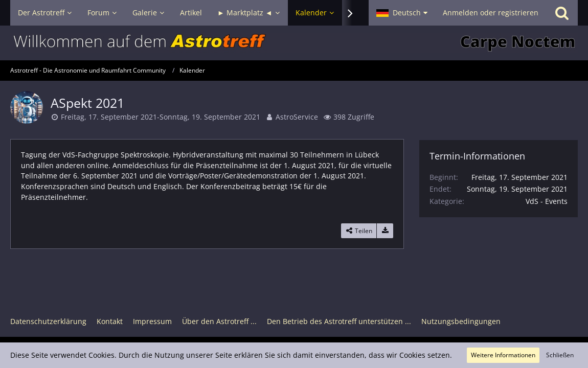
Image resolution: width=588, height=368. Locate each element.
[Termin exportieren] (385, 231)
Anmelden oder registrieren (491, 13)
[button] (402, 13)
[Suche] (562, 13)
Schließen (560, 355)
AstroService (297, 117)
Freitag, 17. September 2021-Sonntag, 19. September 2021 (161, 117)
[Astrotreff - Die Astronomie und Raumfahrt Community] (294, 43)
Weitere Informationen (503, 355)
